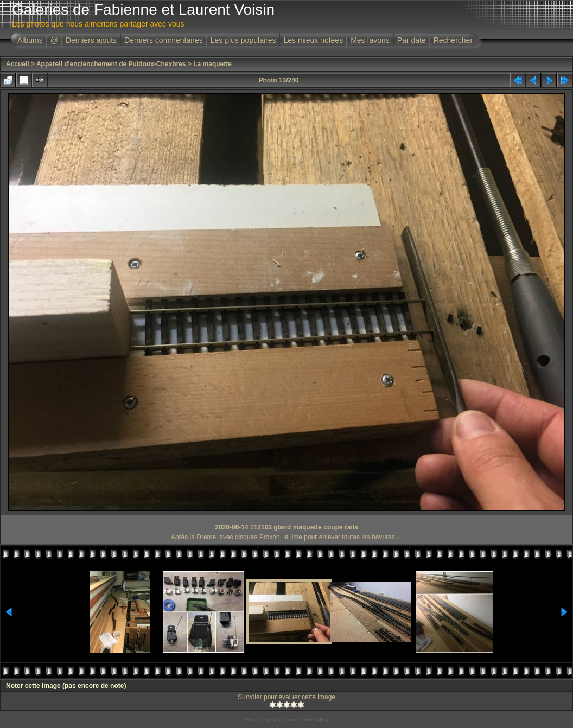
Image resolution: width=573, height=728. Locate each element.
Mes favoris (370, 40)
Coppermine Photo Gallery (300, 720)
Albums (30, 40)
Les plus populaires (243, 40)
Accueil (18, 64)
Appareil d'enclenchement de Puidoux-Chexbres (111, 64)
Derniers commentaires (164, 40)
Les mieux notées (313, 40)
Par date (412, 40)
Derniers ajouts (91, 40)
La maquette (212, 64)
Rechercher (453, 40)
